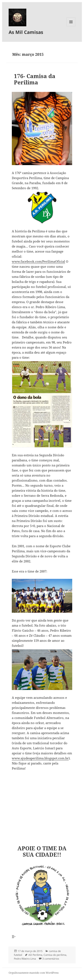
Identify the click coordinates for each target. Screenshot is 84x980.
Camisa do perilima (55, 955)
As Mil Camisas (26, 32)
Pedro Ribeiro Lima (25, 959)
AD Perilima (35, 955)
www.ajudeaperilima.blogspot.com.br (40, 758)
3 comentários (51, 959)
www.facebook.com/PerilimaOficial (38, 261)
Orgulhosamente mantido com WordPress (34, 973)
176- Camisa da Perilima (35, 79)
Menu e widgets (71, 26)
